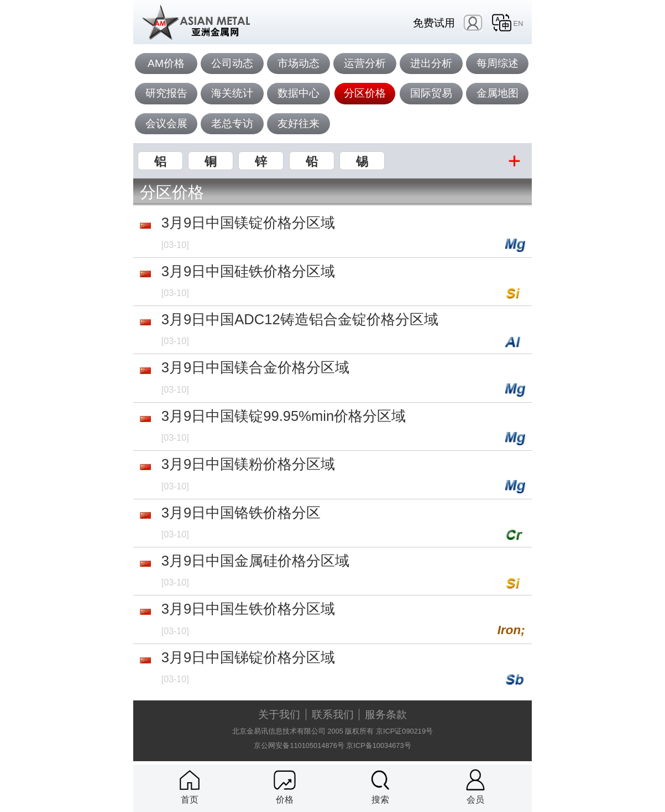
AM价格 (166, 63)
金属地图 (498, 93)
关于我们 (279, 715)
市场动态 (299, 63)
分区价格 (365, 93)
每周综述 (498, 63)
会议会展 (166, 123)
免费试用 (434, 23)
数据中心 (299, 93)
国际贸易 (431, 93)
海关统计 (232, 93)
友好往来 (299, 123)
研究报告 (166, 93)
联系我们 (333, 715)
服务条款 (386, 715)
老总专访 (232, 123)
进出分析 (431, 63)
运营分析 (365, 63)
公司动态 (232, 63)
